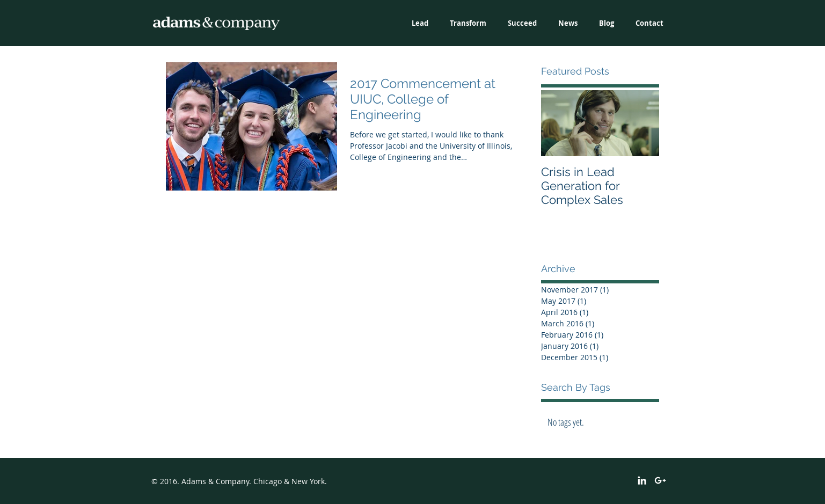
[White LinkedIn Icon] (642, 480)
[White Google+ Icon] (660, 480)
